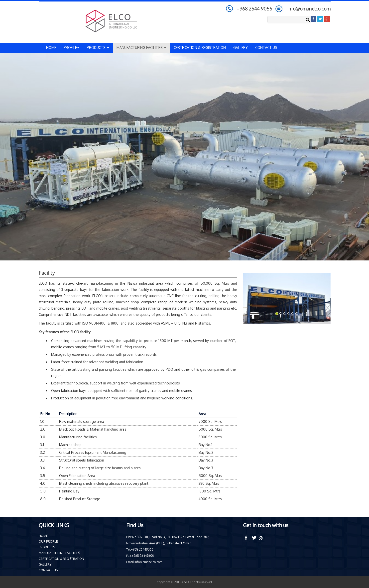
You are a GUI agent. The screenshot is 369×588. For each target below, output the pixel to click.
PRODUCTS (47, 547)
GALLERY (241, 48)
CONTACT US (266, 48)
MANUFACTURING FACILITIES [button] (141, 48)
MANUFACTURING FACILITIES (59, 553)
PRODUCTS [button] (98, 48)
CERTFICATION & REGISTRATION (200, 48)
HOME (51, 48)
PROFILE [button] (71, 48)
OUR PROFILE (48, 541)
